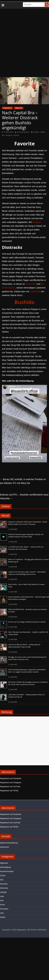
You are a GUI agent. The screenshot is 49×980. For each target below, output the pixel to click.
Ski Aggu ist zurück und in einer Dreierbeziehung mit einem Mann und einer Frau (27, 658)
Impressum (5, 847)
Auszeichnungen (7, 871)
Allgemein (19, 108)
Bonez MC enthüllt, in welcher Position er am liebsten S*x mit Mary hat (23, 481)
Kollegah (37, 222)
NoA (2, 901)
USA (2, 913)
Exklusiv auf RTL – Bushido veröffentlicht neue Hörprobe (24, 497)
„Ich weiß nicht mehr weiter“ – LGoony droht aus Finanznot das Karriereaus (26, 548)
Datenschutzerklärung (9, 843)
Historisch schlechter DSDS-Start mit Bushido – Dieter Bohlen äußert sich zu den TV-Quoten (28, 523)
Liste (2, 896)
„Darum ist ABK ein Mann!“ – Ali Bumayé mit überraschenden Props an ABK (24, 646)
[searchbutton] (47, 5)
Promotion (4, 909)
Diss (2, 880)
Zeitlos (3, 917)
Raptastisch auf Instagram (11, 782)
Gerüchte (4, 884)
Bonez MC (31, 284)
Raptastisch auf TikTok (9, 791)
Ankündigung (5, 867)
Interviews (4, 888)
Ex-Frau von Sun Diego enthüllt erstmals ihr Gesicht (27, 622)
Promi (2, 905)
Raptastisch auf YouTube (10, 787)
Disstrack (9, 135)
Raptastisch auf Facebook (11, 778)
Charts (3, 876)
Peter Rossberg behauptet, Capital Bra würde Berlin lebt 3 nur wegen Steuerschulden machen (27, 671)
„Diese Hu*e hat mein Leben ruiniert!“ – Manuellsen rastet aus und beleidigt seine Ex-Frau (27, 573)
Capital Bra (35, 292)
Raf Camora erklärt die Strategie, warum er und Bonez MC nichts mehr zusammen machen (28, 683)
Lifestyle (3, 892)
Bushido (36, 132)
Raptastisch (7, 108)
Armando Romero (23, 132)
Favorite (16, 135)
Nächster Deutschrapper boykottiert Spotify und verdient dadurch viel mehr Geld (26, 536)
